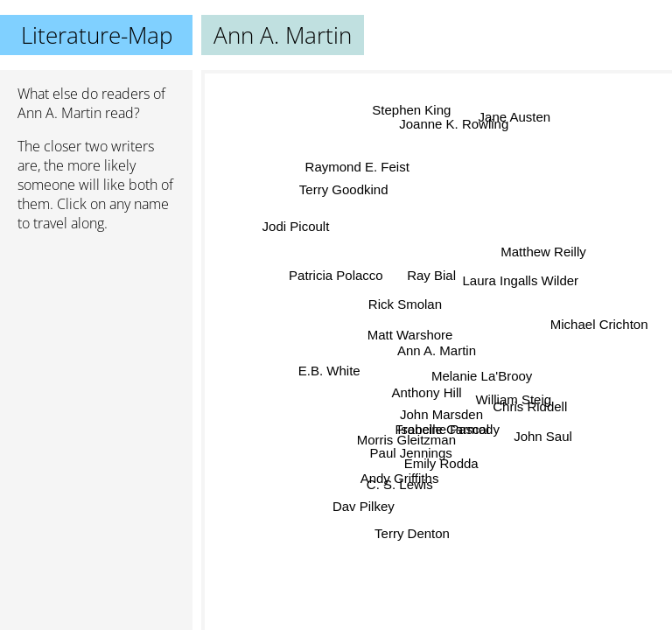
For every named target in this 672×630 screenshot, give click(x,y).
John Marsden (444, 409)
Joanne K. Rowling (455, 123)
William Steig (513, 400)
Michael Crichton (598, 329)
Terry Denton (414, 532)
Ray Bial (430, 274)
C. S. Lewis (401, 486)
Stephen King (408, 111)
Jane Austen (517, 119)
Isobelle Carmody (448, 428)
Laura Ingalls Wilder (521, 281)
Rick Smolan (405, 303)
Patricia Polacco (336, 274)
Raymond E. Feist (359, 167)
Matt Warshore (410, 334)
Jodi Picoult (294, 231)
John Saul (542, 438)
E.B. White (329, 369)
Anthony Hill (427, 392)
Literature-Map (97, 35)
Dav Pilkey (363, 505)
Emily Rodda (441, 462)
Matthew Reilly (543, 251)
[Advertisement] (96, 339)
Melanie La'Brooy (482, 377)
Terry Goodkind (343, 191)
